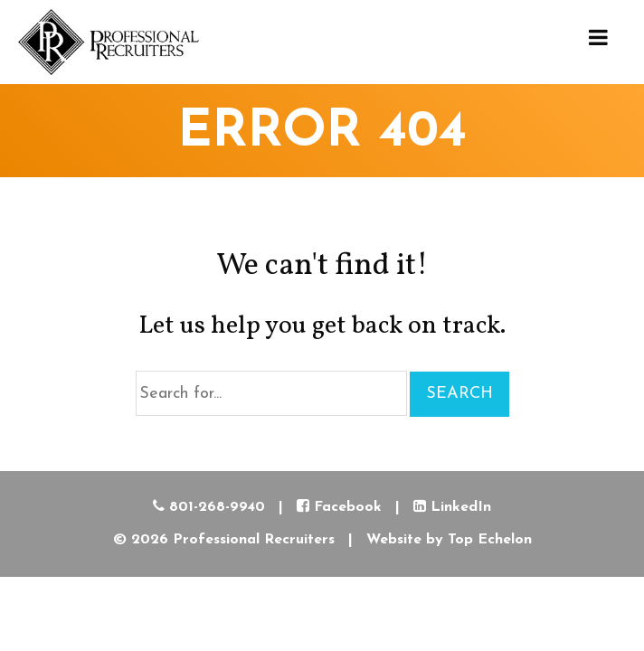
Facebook (339, 507)
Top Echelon (490, 540)
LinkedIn (452, 507)
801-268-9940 (209, 507)
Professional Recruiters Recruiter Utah (109, 42)
